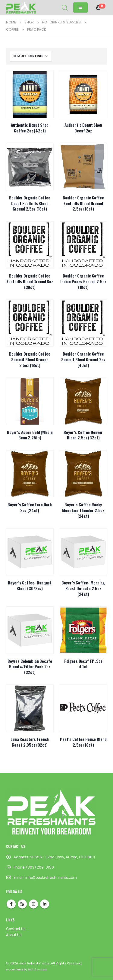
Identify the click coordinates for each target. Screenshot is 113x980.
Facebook (11, 904)
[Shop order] (31, 56)
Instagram (33, 904)
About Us (14, 935)
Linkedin (45, 904)
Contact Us (16, 929)
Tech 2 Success (37, 969)
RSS (22, 904)
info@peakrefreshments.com (51, 878)
